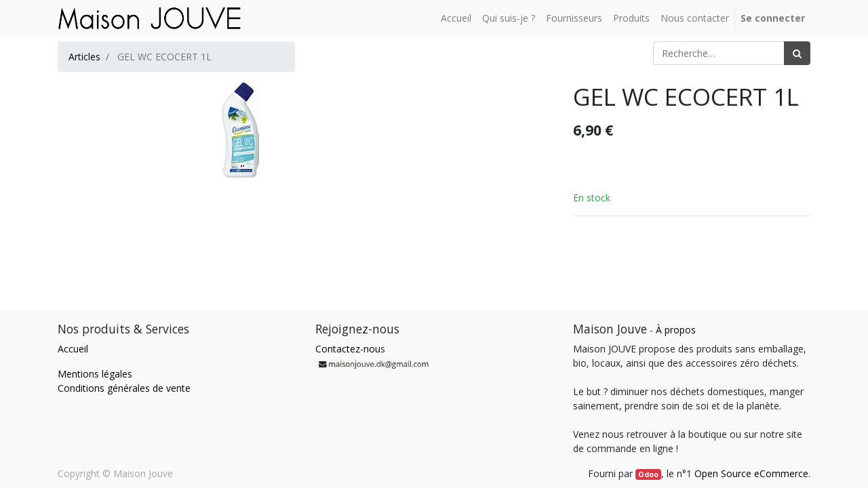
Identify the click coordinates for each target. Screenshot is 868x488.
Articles (84, 57)
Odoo (648, 474)
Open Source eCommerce (751, 473)
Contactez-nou (348, 349)
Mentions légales (95, 374)
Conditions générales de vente (124, 388)
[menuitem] (456, 18)
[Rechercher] (797, 53)
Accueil (73, 349)
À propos (676, 330)
